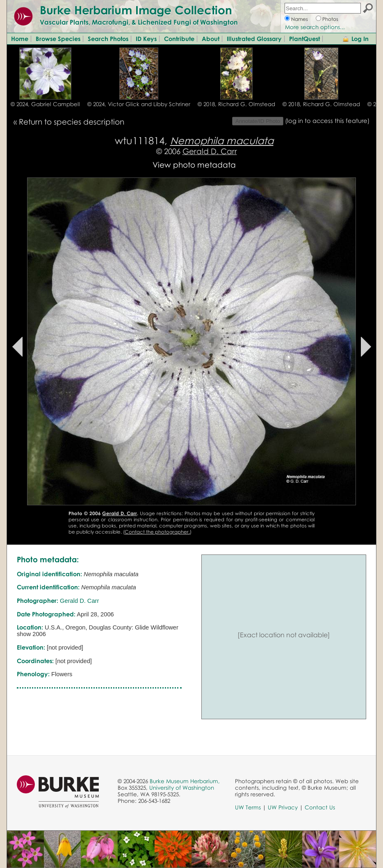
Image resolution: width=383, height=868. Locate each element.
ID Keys (146, 39)
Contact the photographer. (157, 532)
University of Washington (182, 788)
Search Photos (108, 39)
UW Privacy (283, 807)
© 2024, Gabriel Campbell (45, 104)
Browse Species (58, 39)
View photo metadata (194, 165)
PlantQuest (304, 39)
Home (20, 39)
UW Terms (248, 807)
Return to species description (72, 122)
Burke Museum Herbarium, (185, 781)
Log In (360, 39)
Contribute (179, 39)
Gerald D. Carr (210, 151)
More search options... (315, 27)
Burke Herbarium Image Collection (136, 10)
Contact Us (320, 807)
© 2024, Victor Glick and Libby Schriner (139, 104)
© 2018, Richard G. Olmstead (236, 104)
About (211, 39)
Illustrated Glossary (254, 39)
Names (300, 19)
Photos (330, 19)
